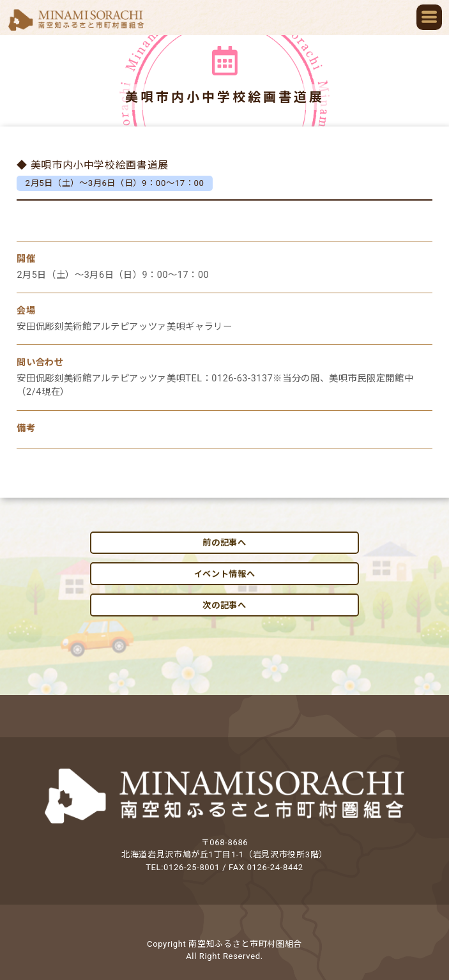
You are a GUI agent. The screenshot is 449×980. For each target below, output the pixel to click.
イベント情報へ (225, 574)
